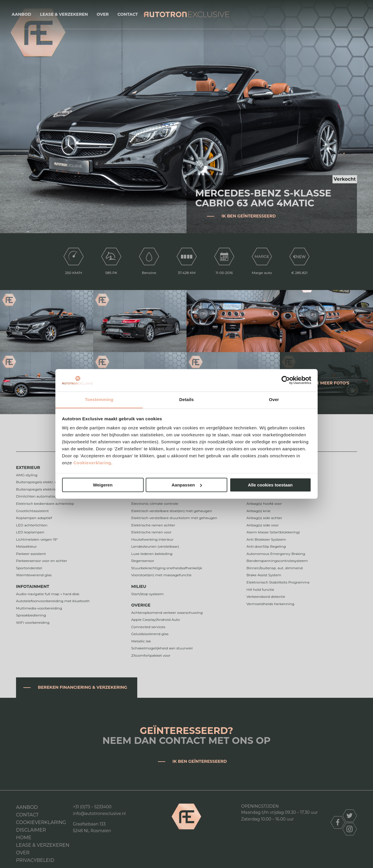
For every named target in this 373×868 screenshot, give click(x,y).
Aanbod (21, 14)
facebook (338, 822)
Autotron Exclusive (187, 14)
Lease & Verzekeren (64, 14)
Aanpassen (187, 485)
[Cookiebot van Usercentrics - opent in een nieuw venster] (286, 380)
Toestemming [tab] (99, 399)
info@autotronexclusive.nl (99, 813)
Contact (128, 14)
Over (103, 14)
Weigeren (103, 485)
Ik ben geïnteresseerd (249, 216)
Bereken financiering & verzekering (82, 687)
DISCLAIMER (31, 830)
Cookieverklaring (92, 463)
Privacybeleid (35, 860)
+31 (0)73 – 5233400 (92, 807)
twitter (350, 816)
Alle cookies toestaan (270, 485)
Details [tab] (186, 399)
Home (24, 838)
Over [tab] (274, 399)
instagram (350, 829)
